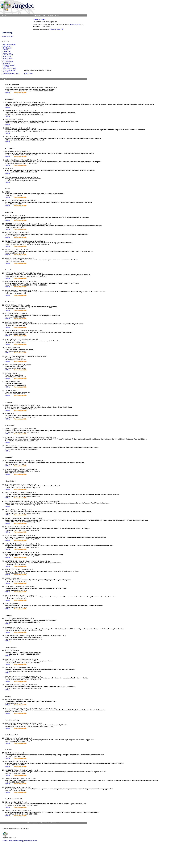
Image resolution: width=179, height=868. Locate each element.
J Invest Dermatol (9, 65)
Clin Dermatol (8, 55)
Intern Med (6, 60)
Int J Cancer (7, 57)
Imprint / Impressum (31, 841)
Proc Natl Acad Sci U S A (11, 74)
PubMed (7, 93)
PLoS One (6, 72)
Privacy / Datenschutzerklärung (13, 841)
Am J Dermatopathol (10, 45)
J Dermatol (6, 63)
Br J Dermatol (7, 48)
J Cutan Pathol (9, 62)
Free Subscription (7, 36)
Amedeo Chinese (39, 19)
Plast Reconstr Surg (9, 68)
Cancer (5, 50)
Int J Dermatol (7, 58)
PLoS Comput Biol (9, 70)
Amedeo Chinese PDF (56, 29)
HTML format (29, 74)
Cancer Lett (7, 51)
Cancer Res (7, 53)
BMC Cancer (7, 46)
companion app (75, 25)
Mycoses (6, 67)
